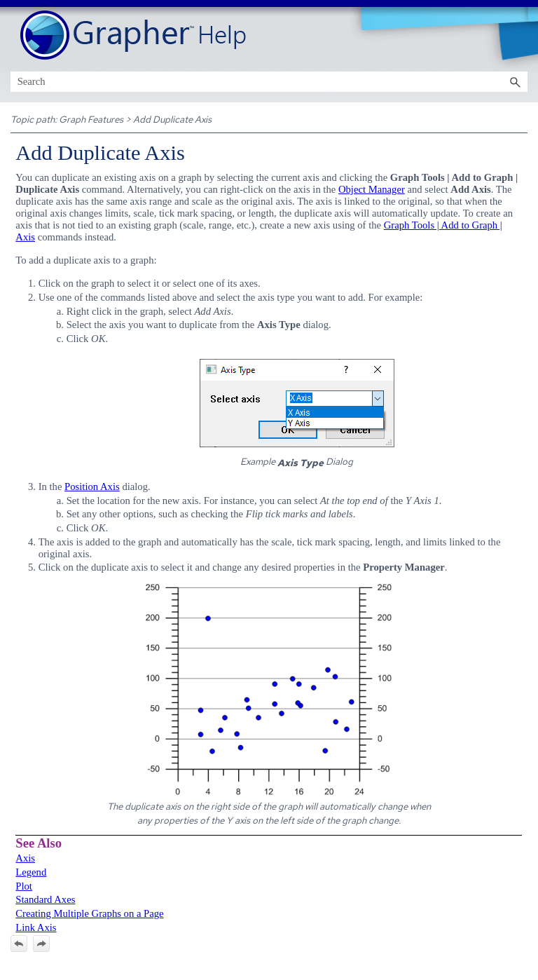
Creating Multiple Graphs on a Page (89, 913)
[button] (515, 82)
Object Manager (372, 189)
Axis (25, 858)
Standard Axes (45, 899)
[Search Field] (269, 82)
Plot (24, 886)
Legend (31, 872)
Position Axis (92, 486)
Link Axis (36, 927)
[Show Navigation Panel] (520, 36)
